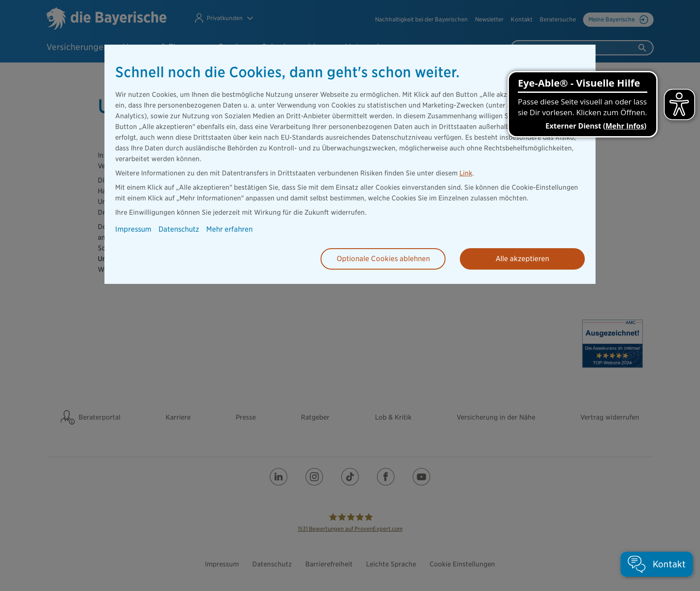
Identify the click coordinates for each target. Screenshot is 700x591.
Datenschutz (179, 229)
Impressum (133, 229)
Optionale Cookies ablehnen (383, 259)
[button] (657, 564)
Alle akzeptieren (522, 259)
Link (466, 173)
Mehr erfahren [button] (229, 229)
